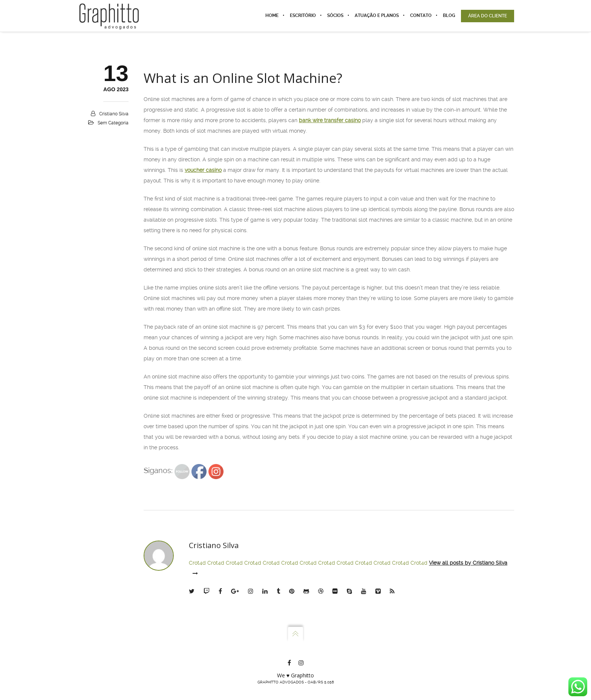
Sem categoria (113, 123)
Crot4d (197, 563)
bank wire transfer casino (330, 120)
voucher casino (203, 170)
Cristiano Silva (114, 114)
